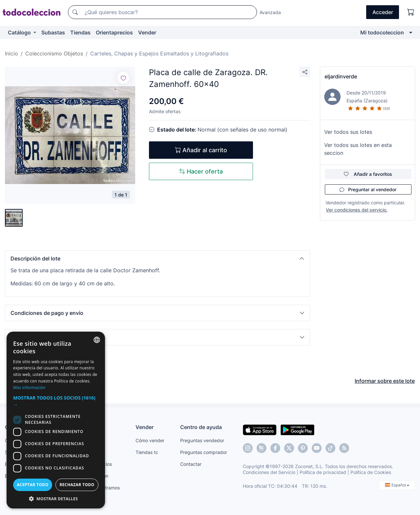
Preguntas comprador (204, 452)
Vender (147, 32)
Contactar (191, 464)
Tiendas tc (147, 452)
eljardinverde (341, 76)
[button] (157, 258)
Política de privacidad (323, 472)
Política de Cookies (371, 472)
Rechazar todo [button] (77, 485)
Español (397, 485)
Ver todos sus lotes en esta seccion (358, 149)
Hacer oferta (201, 171)
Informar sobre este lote (385, 381)
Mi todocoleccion (382, 32)
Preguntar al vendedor (368, 189)
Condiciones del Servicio (269, 472)
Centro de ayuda (201, 427)
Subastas (53, 32)
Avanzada (270, 12)
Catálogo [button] (20, 32)
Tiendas (80, 32)
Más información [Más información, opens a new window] (29, 388)
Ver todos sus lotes (348, 132)
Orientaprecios (114, 32)
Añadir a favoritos (368, 174)
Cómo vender (150, 440)
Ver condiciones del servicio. (357, 210)
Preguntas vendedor (202, 440)
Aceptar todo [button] (32, 485)
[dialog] (56, 420)
